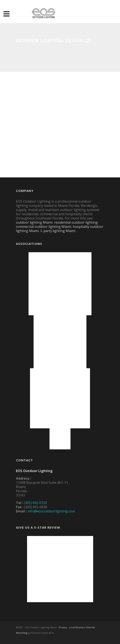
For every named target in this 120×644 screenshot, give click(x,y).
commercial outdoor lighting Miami (44, 227)
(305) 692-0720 (35, 503)
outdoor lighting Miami (34, 222)
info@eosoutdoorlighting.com (51, 511)
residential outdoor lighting (76, 222)
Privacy (63, 627)
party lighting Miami (59, 231)
